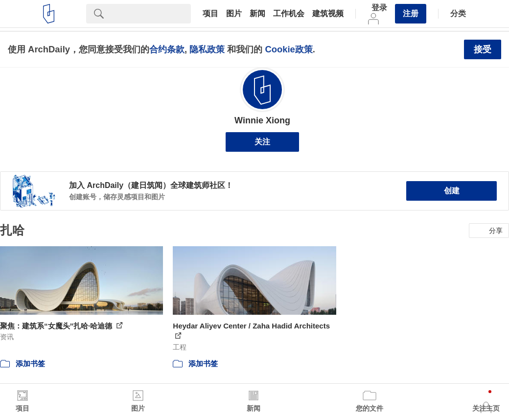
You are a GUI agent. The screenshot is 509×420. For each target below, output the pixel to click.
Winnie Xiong (262, 120)
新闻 (257, 14)
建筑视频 (328, 14)
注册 (411, 13)
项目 (210, 14)
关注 (262, 142)
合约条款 (167, 49)
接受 (483, 49)
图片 (234, 14)
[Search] (151, 14)
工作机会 (289, 14)
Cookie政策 (289, 49)
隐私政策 (207, 49)
